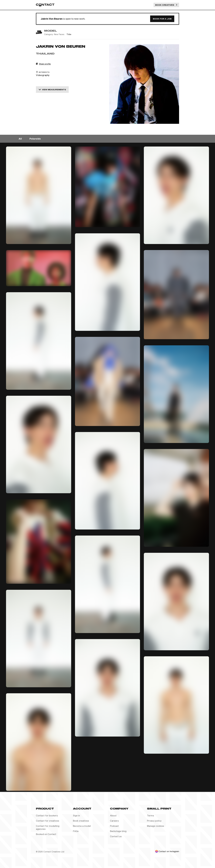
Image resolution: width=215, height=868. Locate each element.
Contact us (116, 836)
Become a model (82, 826)
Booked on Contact (46, 834)
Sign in (76, 815)
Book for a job (162, 19)
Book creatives (81, 821)
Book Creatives (166, 5)
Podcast (114, 826)
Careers (114, 821)
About (113, 815)
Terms (150, 815)
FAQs (76, 831)
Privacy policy (154, 821)
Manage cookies (156, 826)
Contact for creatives (48, 821)
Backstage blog (118, 831)
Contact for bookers (47, 815)
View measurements (52, 90)
